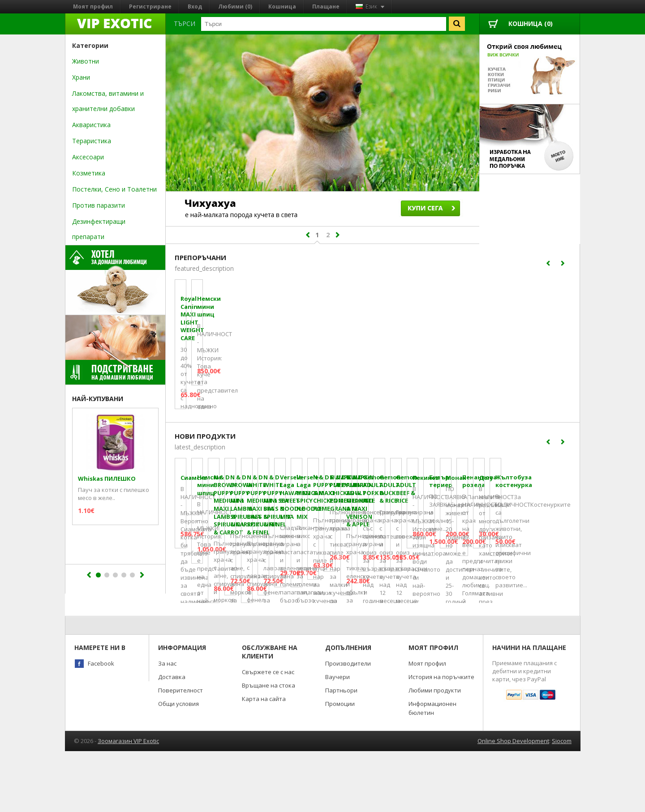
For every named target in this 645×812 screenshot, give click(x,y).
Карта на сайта (264, 760)
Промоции (340, 765)
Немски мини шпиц (310, 374)
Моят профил (93, 6)
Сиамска (194, 578)
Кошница (282, 6)
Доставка (172, 738)
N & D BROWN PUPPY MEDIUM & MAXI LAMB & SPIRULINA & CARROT (414, 585)
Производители (348, 724)
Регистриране (150, 6)
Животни (86, 61)
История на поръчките (441, 738)
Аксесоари (88, 157)
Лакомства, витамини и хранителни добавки (108, 101)
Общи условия (178, 765)
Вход (195, 6)
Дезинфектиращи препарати (99, 229)
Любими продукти (435, 751)
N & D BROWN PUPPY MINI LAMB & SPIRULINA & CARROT (515, 585)
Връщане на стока (269, 746)
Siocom (562, 802)
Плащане (326, 6)
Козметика (89, 173)
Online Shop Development (513, 802)
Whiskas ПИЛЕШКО (107, 479)
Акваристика (91, 125)
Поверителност (181, 751)
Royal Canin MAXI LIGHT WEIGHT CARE (216, 378)
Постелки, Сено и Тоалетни (114, 189)
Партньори (341, 751)
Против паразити (99, 205)
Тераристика (92, 141)
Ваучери (338, 738)
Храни (81, 77)
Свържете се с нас (268, 733)
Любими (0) (235, 6)
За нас (167, 724)
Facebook (101, 724)
